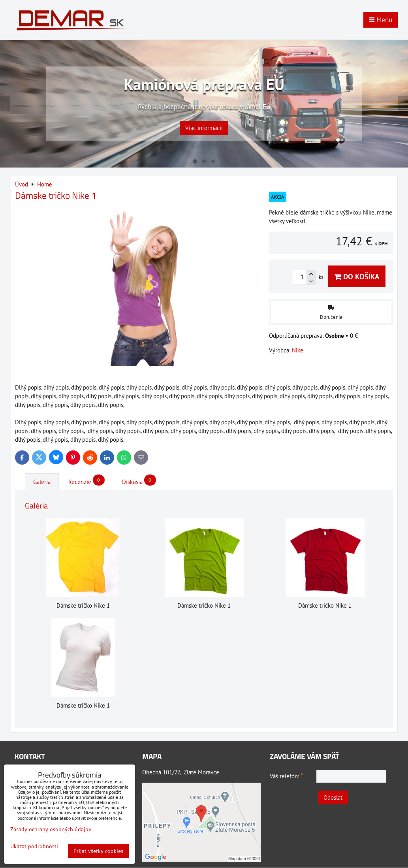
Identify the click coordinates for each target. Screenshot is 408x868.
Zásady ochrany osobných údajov (51, 829)
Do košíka (357, 276)
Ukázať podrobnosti (34, 846)
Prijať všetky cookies (98, 851)
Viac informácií (204, 121)
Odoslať (333, 797)
